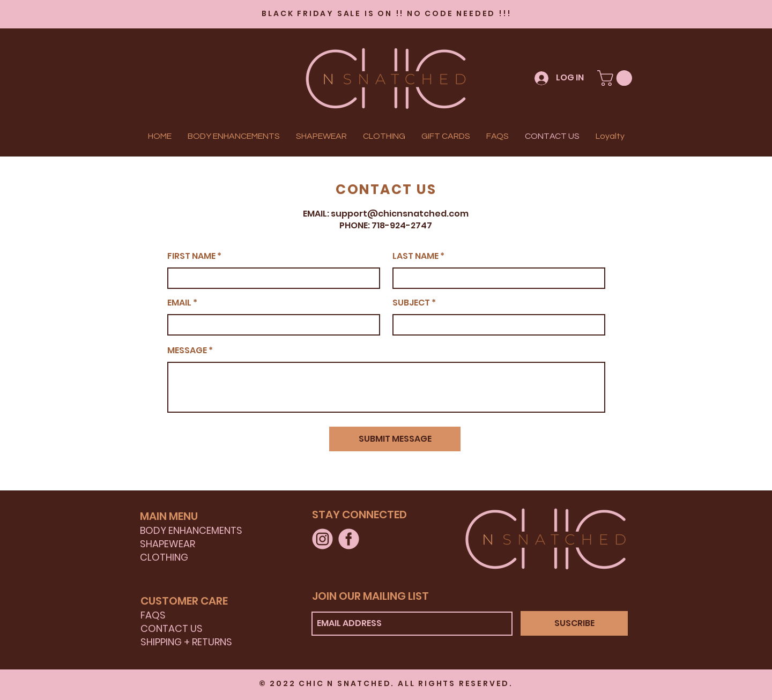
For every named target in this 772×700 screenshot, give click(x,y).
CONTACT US (172, 628)
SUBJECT (411, 303)
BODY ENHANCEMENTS (191, 530)
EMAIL (179, 303)
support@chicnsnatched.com (400, 214)
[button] (617, 78)
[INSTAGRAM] (322, 539)
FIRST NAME (191, 256)
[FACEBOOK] (349, 539)
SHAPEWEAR (168, 544)
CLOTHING (164, 557)
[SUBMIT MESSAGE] (395, 439)
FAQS (153, 615)
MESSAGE (187, 351)
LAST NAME (415, 256)
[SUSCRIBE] (574, 623)
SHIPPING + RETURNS (186, 642)
